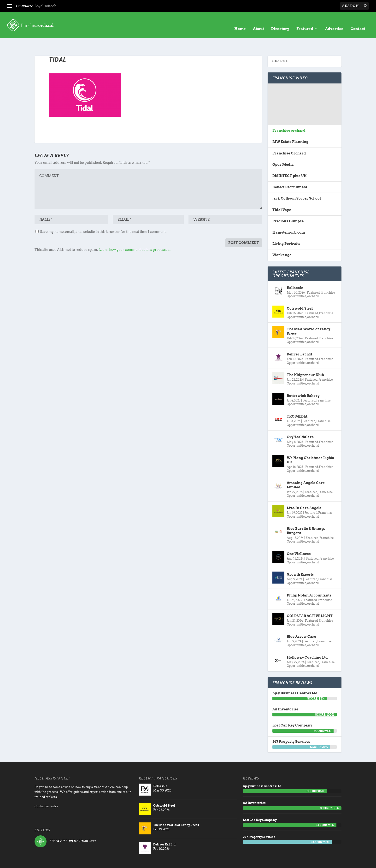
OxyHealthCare (300, 422)
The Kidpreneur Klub (305, 360)
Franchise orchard (289, 116)
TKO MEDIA (297, 402)
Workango (282, 240)
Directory (280, 21)
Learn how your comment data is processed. (135, 235)
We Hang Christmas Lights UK (310, 445)
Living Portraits (286, 229)
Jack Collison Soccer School (297, 183)
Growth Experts (300, 560)
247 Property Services (291, 727)
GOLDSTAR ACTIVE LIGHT (310, 601)
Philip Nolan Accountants (309, 580)
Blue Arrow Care (301, 622)
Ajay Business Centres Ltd (295, 678)
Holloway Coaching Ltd (307, 643)
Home (240, 21)
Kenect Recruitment (290, 172)
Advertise (334, 21)
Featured (305, 21)
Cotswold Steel (300, 294)
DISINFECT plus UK (289, 161)
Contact (358, 21)
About (258, 21)
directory (281, 862)
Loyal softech (45, 6)
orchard (313, 281)
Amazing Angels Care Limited (306, 470)
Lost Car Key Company (292, 710)
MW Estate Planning (290, 127)
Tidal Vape (282, 195)
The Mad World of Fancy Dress (308, 316)
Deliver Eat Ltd (300, 339)
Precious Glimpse (288, 206)
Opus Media (283, 150)
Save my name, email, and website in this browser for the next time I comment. (103, 217)
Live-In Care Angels (304, 493)
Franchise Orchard (289, 138)
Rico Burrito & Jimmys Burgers (306, 516)
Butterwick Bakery (303, 381)
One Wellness (299, 539)
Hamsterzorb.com (289, 218)
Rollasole (295, 273)
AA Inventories (285, 694)
